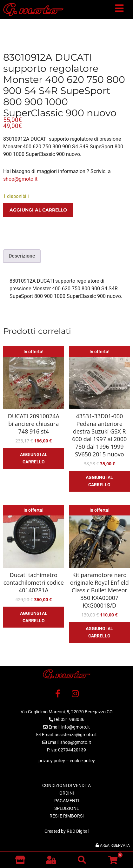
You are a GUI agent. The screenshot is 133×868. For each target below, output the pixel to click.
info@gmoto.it (76, 727)
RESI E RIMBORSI (67, 816)
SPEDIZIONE (67, 808)
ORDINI (67, 793)
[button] (119, 10)
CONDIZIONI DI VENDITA (66, 785)
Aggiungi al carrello (38, 210)
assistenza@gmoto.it (76, 735)
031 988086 (73, 719)
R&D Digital (78, 831)
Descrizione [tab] (22, 256)
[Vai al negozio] (20, 860)
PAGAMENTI (67, 801)
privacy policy (52, 761)
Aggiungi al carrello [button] (34, 458)
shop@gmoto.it (20, 179)
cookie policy (82, 761)
